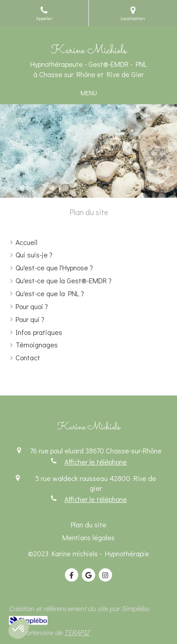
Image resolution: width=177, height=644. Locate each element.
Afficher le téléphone (96, 462)
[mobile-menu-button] (89, 93)
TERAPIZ (77, 632)
